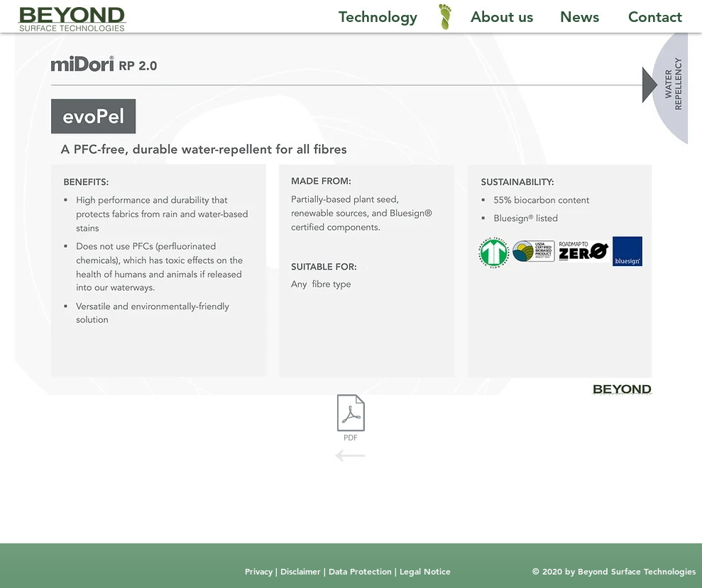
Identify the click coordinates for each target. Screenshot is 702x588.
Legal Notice (424, 571)
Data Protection (362, 571)
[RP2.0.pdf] (351, 419)
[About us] (502, 17)
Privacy (260, 571)
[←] (351, 453)
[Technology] (378, 17)
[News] (580, 17)
